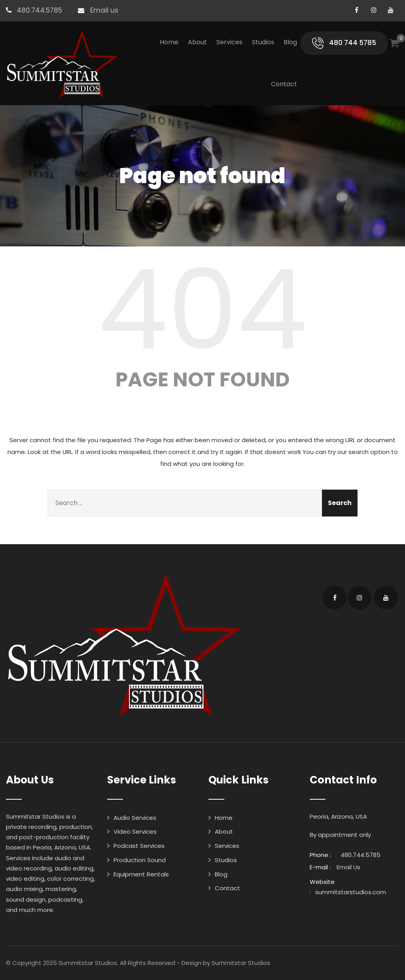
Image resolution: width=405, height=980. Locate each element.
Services (229, 42)
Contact (284, 84)
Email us (104, 10)
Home (169, 42)
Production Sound (140, 860)
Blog (290, 42)
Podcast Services (139, 846)
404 (202, 310)
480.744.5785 (39, 10)
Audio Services (135, 818)
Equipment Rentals (141, 874)
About (197, 42)
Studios (263, 42)
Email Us (348, 867)
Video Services (135, 831)
